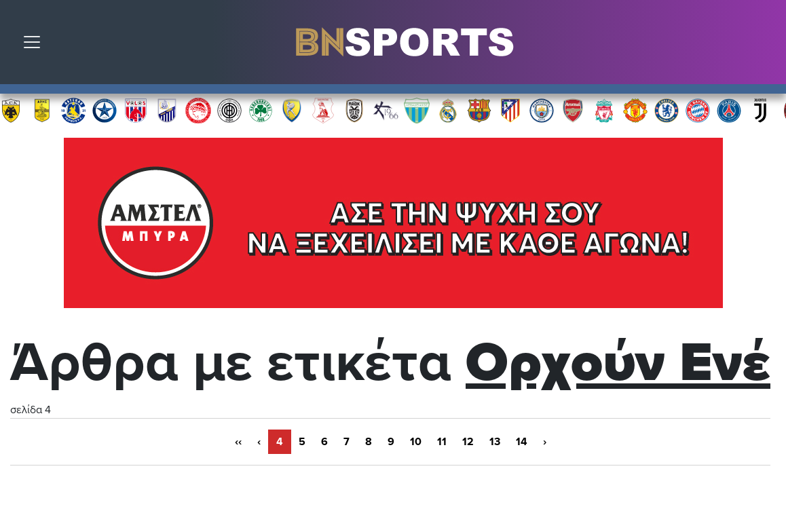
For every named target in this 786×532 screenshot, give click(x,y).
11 (442, 442)
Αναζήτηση (766, 45)
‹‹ (238, 442)
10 (416, 442)
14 (522, 442)
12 (468, 442)
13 (495, 442)
